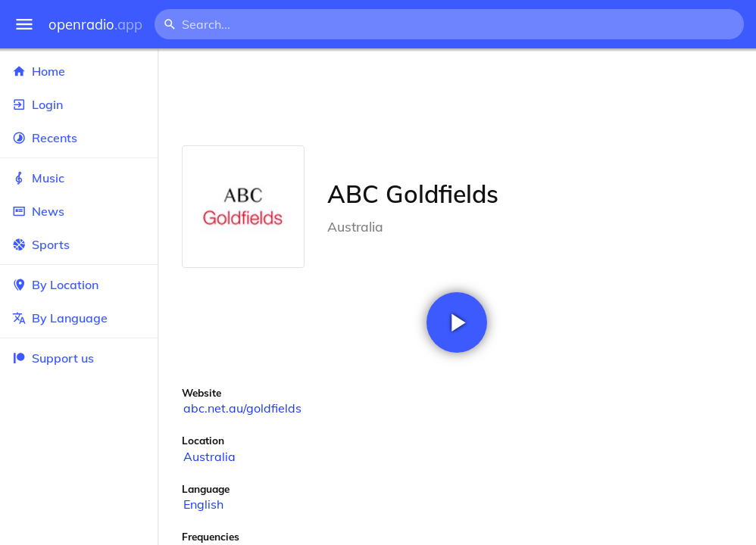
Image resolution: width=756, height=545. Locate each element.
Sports (79, 244)
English (203, 504)
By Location (79, 285)
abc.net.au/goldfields (242, 408)
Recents (79, 138)
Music (79, 178)
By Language (79, 318)
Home (79, 71)
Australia (209, 456)
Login (79, 104)
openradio (95, 25)
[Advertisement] (457, 97)
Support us (53, 358)
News (79, 211)
